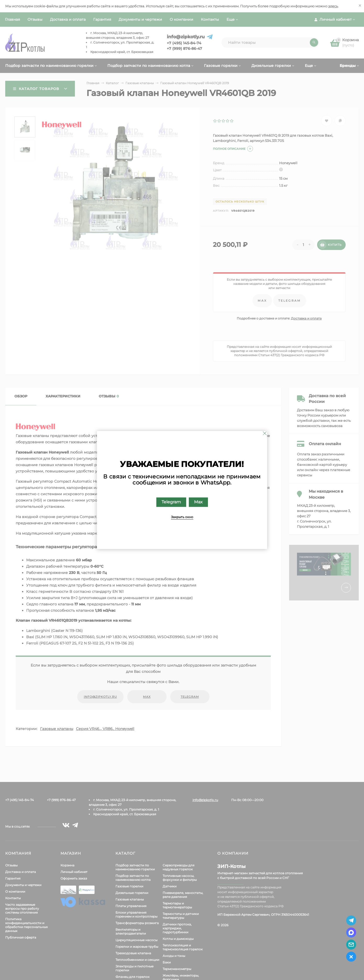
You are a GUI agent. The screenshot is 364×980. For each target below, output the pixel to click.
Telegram (171, 502)
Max (198, 502)
